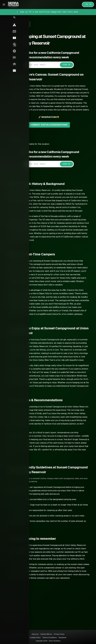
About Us (35, 634)
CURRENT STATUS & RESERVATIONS (52, 128)
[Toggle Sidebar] (4, 5)
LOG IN (88, 4)
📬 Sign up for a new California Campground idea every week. (48, 12)
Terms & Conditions (50, 638)
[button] (4, 20)
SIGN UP (69, 65)
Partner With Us (46, 634)
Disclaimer (62, 638)
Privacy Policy (59, 634)
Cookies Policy (35, 638)
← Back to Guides (25, 24)
